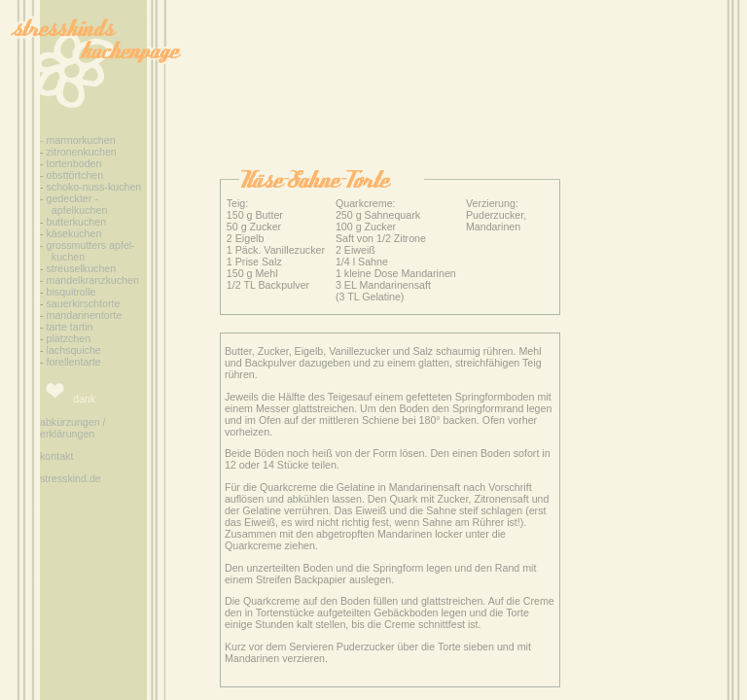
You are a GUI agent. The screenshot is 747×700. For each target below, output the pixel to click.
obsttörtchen (75, 175)
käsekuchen (74, 233)
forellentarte (72, 362)
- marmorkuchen (78, 140)
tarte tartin (70, 327)
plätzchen (69, 338)
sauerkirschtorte (84, 303)
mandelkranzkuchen (93, 280)
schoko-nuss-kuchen (93, 187)
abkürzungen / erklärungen (73, 428)
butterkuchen (77, 222)
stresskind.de (71, 478)
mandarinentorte (83, 315)
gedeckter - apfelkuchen (73, 204)
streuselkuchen (82, 268)
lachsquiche (72, 350)
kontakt (56, 456)
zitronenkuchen (82, 152)
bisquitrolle (71, 292)
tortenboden (73, 163)
